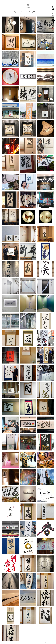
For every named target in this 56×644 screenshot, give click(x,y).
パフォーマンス (23, 12)
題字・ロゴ (32, 12)
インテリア (40, 12)
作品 (15, 12)
